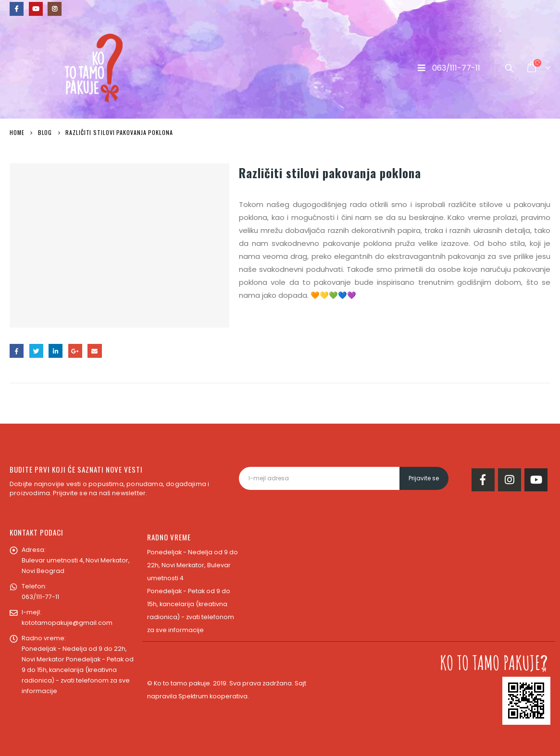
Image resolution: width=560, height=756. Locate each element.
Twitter (36, 351)
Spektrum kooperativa (213, 696)
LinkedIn (56, 351)
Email (94, 351)
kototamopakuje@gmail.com (67, 623)
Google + (75, 351)
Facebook (17, 351)
